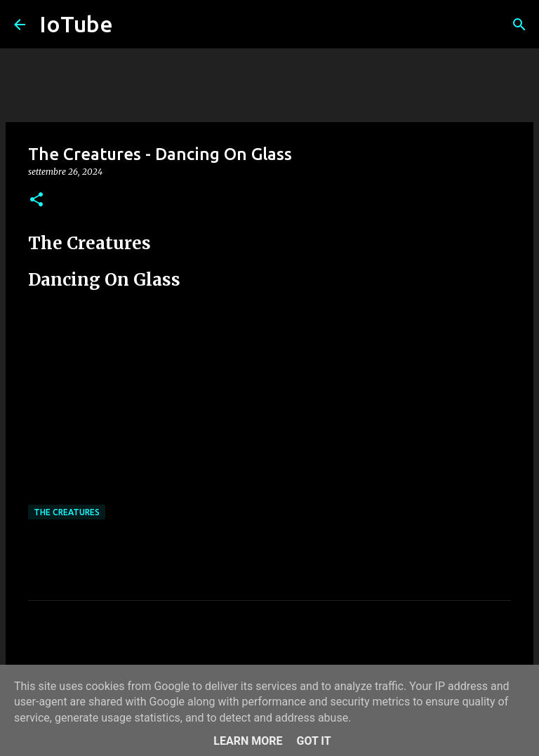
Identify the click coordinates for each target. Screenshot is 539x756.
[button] (36, 200)
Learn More (248, 741)
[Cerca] (519, 25)
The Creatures (67, 512)
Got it (313, 741)
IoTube (76, 24)
